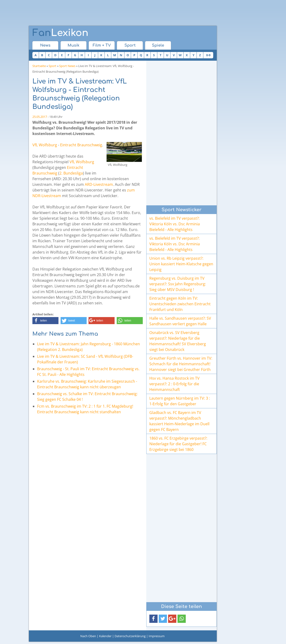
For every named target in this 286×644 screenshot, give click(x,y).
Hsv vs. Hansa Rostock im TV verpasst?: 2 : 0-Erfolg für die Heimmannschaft (174, 384)
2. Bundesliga (71, 173)
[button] (45, 321)
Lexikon (60, 33)
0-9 (208, 55)
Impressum (157, 636)
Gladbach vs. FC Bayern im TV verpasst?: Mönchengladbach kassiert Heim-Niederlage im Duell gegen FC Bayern (179, 421)
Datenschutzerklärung (130, 636)
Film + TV (102, 45)
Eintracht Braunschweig (81, 145)
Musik (73, 45)
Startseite (39, 66)
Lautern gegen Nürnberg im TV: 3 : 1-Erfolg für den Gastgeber (180, 401)
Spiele (158, 45)
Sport (130, 45)
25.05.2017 (40, 117)
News (45, 45)
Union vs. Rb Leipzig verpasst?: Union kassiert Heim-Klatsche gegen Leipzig (181, 264)
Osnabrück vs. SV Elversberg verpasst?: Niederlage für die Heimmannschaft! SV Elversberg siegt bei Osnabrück (178, 341)
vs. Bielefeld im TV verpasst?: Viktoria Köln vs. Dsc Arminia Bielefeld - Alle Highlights (175, 224)
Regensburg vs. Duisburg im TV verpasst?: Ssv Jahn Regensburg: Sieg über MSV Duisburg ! (178, 284)
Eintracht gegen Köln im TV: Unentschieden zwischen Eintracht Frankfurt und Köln (180, 304)
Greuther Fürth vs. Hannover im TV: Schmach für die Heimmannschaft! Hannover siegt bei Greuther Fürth (181, 364)
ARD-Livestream (99, 184)
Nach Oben (88, 636)
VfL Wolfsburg (45, 145)
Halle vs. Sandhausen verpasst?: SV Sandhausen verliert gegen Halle (180, 321)
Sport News (67, 66)
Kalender (105, 636)
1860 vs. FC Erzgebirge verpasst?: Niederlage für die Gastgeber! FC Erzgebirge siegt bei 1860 (178, 444)
